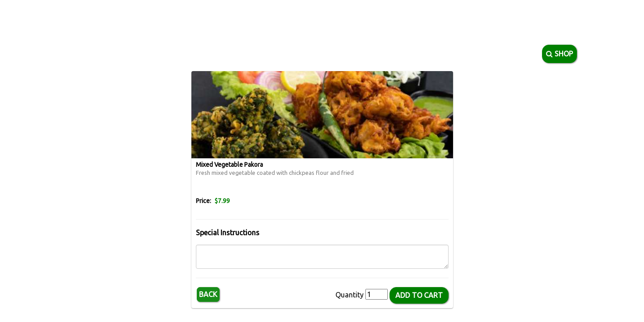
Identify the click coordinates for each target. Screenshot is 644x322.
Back (208, 294)
